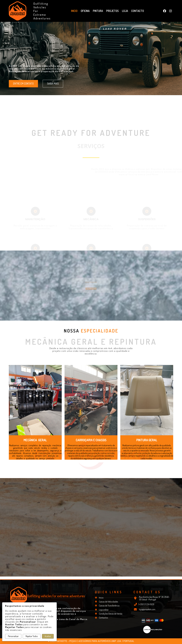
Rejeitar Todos (32, 636)
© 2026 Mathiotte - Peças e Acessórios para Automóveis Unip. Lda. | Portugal (91, 641)
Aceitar (48, 636)
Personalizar (13, 636)
